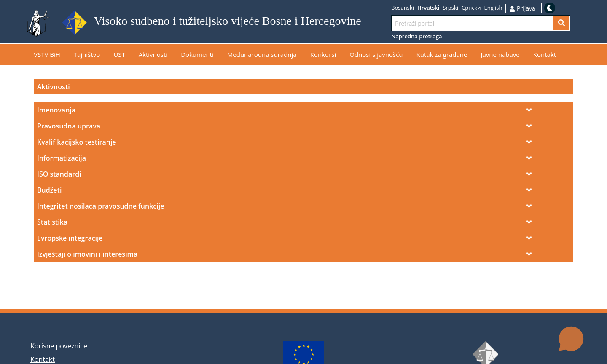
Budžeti (49, 190)
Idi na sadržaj (382, 23)
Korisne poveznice (59, 346)
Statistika (52, 222)
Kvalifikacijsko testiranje (77, 142)
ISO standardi (59, 174)
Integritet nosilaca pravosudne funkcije (101, 206)
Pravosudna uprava (69, 126)
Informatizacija (62, 158)
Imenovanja (56, 110)
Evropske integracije (70, 238)
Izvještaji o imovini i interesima (87, 254)
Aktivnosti (54, 87)
